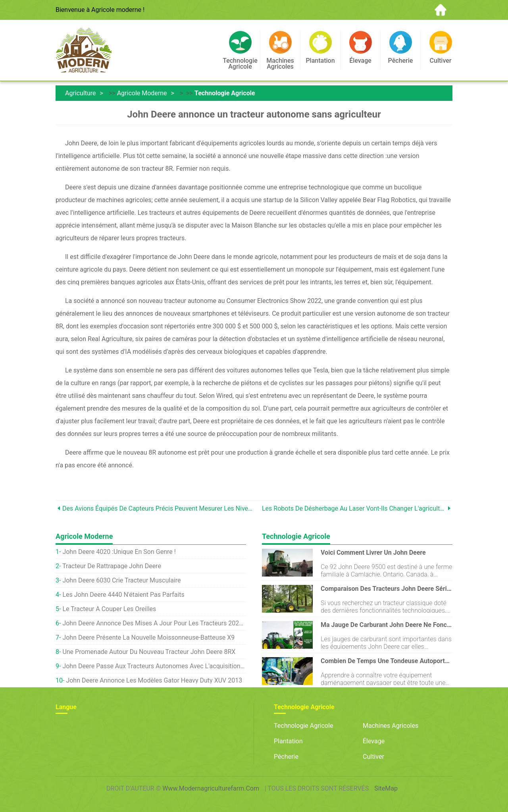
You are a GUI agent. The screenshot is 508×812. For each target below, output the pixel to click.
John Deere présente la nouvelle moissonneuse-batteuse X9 (148, 637)
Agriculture (81, 93)
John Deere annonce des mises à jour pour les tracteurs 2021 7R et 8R (154, 623)
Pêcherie (286, 757)
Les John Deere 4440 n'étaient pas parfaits (123, 595)
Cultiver (373, 757)
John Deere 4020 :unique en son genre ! (119, 552)
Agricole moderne (142, 93)
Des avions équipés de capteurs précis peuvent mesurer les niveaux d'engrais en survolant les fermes (158, 508)
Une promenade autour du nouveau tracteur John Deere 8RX (149, 652)
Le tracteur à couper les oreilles (109, 609)
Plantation (288, 741)
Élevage (374, 741)
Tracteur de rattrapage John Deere (112, 566)
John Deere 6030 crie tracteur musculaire (121, 580)
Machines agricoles (391, 726)
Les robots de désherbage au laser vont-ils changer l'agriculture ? (354, 508)
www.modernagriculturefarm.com (211, 788)
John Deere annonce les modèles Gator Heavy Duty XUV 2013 (154, 680)
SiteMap (386, 788)
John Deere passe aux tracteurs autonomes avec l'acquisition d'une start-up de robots (154, 666)
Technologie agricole (225, 93)
